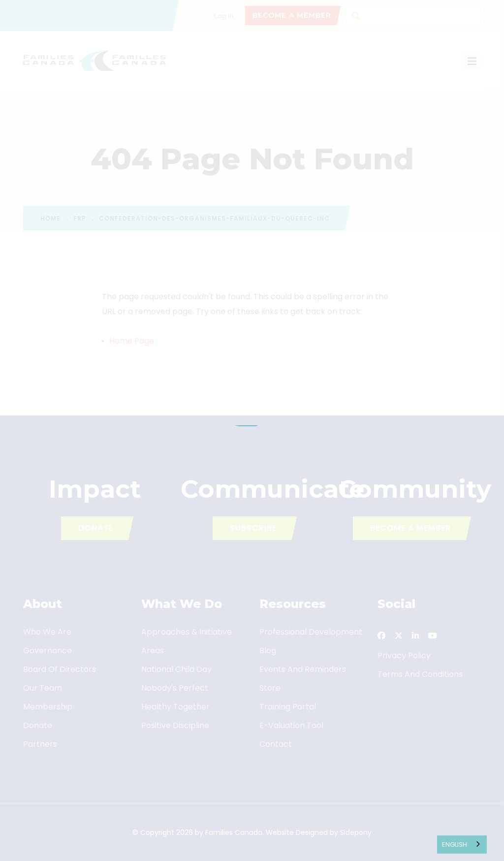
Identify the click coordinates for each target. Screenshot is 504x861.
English (455, 845)
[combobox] (462, 845)
